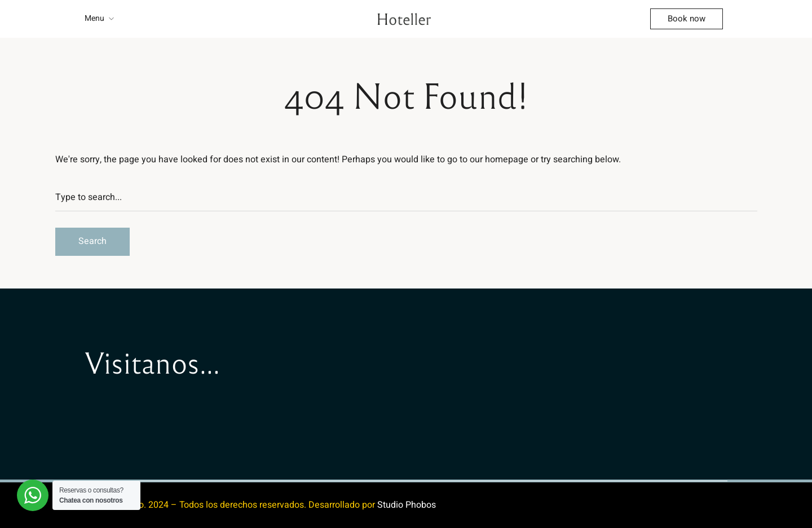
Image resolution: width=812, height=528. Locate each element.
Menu (94, 18)
